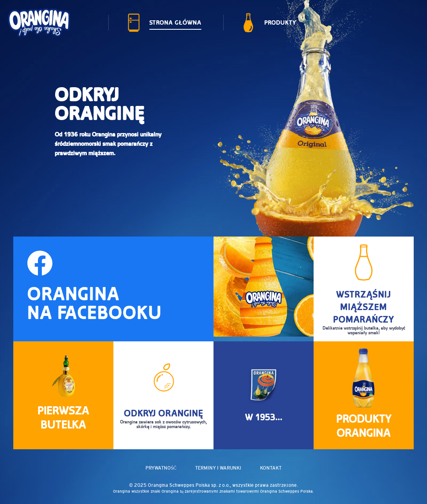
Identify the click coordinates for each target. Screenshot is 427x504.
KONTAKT (271, 468)
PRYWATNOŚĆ (161, 468)
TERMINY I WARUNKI (218, 468)
